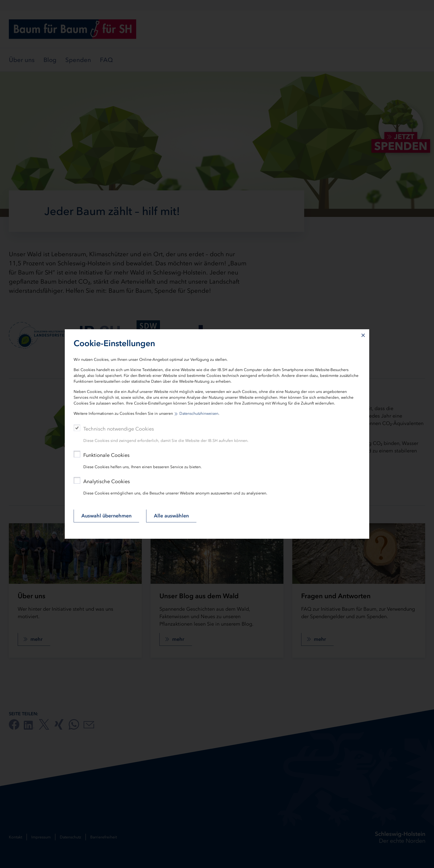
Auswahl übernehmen (106, 516)
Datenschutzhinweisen (199, 414)
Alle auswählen (171, 516)
